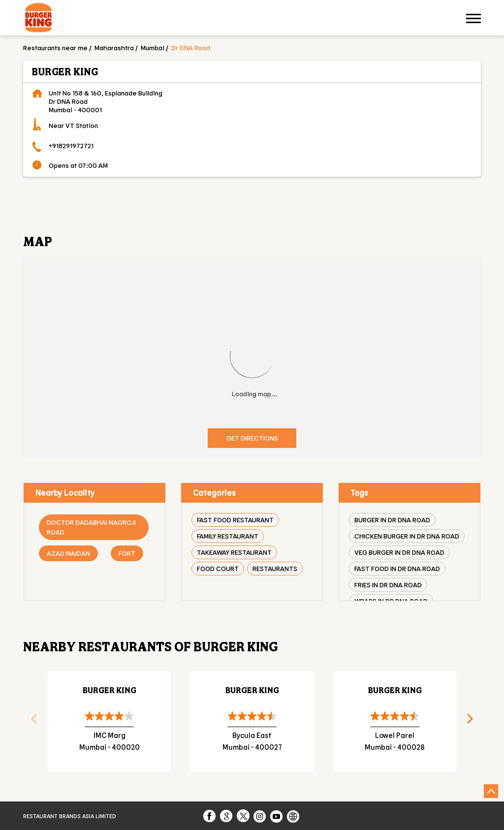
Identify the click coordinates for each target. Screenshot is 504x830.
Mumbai (153, 48)
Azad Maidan (68, 553)
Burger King (110, 690)
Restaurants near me (55, 48)
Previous (31, 722)
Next (473, 722)
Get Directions (252, 438)
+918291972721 (71, 145)
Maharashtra (114, 48)
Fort (127, 553)
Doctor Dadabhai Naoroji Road (91, 527)
